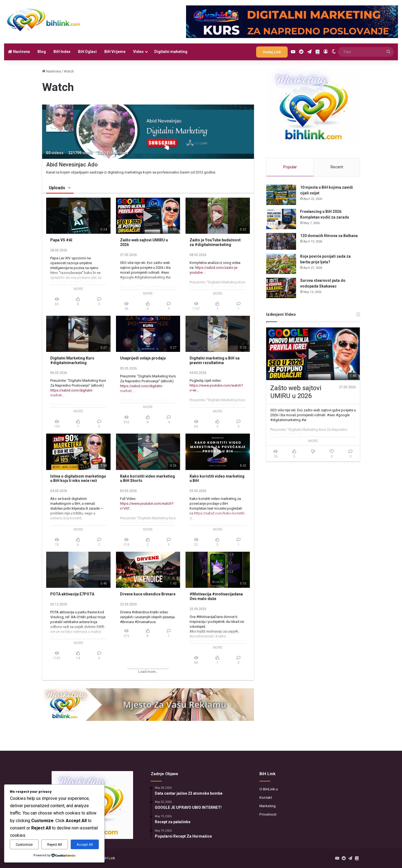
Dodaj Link (272, 52)
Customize (24, 845)
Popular (290, 167)
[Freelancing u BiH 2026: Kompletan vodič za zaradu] (281, 219)
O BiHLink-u (269, 789)
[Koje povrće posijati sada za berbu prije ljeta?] (281, 264)
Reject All (55, 845)
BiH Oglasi (87, 52)
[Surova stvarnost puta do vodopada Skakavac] (281, 288)
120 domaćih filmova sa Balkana (329, 236)
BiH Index (62, 52)
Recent (337, 167)
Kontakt (266, 797)
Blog (42, 52)
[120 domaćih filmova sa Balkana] (281, 241)
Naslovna (19, 52)
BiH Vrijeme (115, 52)
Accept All (85, 845)
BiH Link (109, 858)
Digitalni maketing (171, 52)
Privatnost (268, 814)
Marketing (268, 806)
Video (138, 52)
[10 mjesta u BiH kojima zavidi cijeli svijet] (281, 195)
